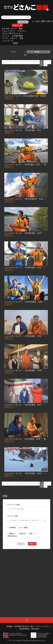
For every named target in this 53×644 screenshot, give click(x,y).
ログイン (17, 25)
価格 (30, 55)
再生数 (42, 52)
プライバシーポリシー (43, 626)
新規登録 (23, 22)
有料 (31, 534)
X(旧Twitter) (35, 629)
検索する (32, 544)
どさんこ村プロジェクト (12, 33)
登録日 (18, 52)
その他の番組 (17, 36)
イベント (6, 36)
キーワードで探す (14, 505)
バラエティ (22, 31)
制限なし (12, 534)
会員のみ (23, 534)
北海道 (15, 43)
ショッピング (8, 41)
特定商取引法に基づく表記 (24, 626)
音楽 (21, 38)
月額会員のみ (12, 536)
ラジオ (5, 38)
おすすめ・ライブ (9, 29)
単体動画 (12, 527)
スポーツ (14, 38)
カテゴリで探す (13, 516)
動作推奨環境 (25, 629)
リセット (21, 544)
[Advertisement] (26, 578)
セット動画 (23, 527)
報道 (21, 29)
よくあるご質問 (39, 21)
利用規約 (10, 626)
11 (45, 63)
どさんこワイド (9, 31)
